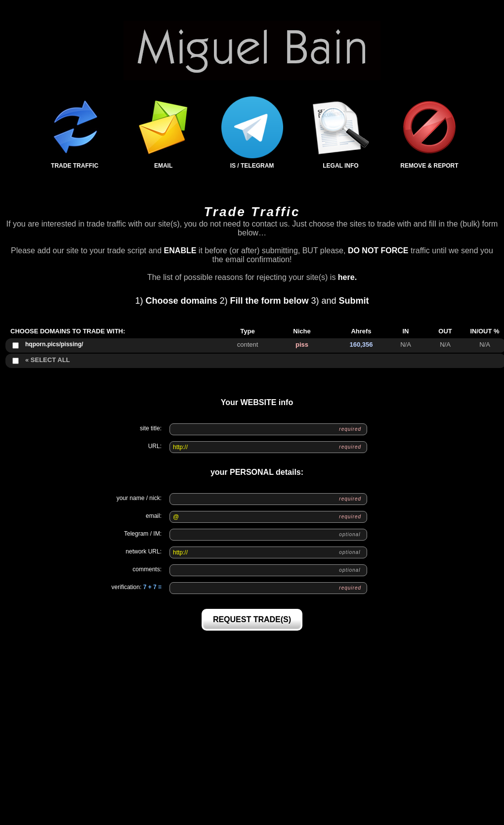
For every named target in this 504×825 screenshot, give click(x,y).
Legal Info (341, 133)
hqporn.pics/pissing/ (54, 344)
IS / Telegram (252, 133)
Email (163, 133)
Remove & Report (429, 133)
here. (347, 277)
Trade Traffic (75, 133)
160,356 (361, 344)
